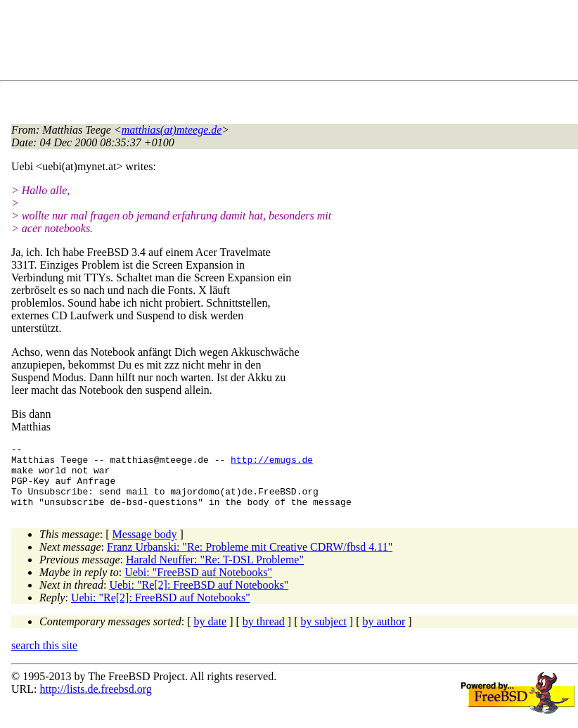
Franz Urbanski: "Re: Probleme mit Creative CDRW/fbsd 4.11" (250, 560)
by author (384, 634)
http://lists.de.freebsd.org (95, 702)
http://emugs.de (272, 464)
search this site (44, 658)
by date (211, 634)
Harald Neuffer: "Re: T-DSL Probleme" (215, 572)
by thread (264, 634)
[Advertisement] (267, 43)
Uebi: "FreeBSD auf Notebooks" (198, 585)
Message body (145, 547)
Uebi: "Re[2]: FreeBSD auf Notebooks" (199, 598)
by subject (324, 634)
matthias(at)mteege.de (172, 130)
